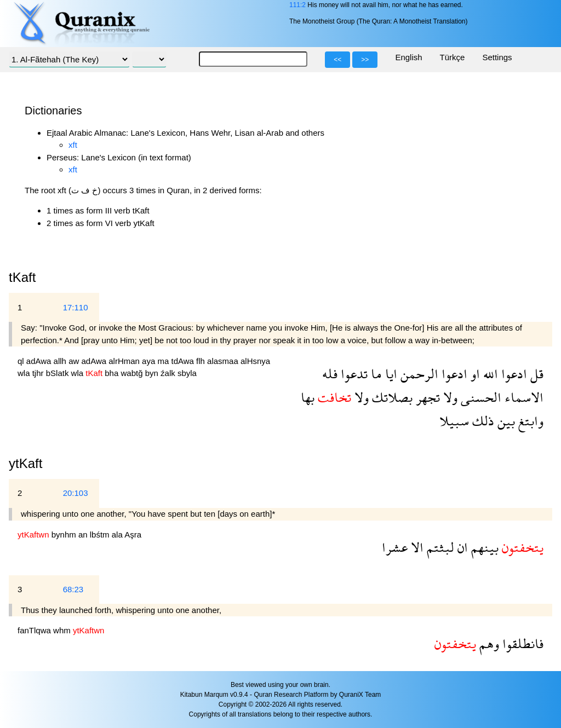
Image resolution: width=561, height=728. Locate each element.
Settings (497, 57)
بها (308, 397)
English (408, 57)
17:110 (76, 307)
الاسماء (522, 397)
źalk (169, 373)
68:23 (73, 589)
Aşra (133, 535)
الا (416, 547)
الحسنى (479, 397)
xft (73, 145)
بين (505, 421)
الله (489, 374)
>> (365, 60)
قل (535, 374)
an (84, 535)
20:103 (76, 493)
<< (337, 60)
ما (375, 374)
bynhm (65, 535)
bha (113, 373)
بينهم (483, 547)
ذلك (482, 421)
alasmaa (224, 361)
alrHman (125, 361)
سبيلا (454, 421)
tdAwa (184, 361)
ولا (449, 397)
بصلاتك (391, 397)
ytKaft (25, 463)
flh (202, 361)
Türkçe (453, 57)
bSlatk (59, 373)
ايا (390, 374)
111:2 (297, 5)
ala (118, 535)
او (474, 374)
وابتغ (529, 421)
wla (25, 373)
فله (330, 374)
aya (150, 361)
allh (61, 361)
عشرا (395, 547)
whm (63, 630)
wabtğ (133, 373)
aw (75, 361)
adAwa (40, 361)
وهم (488, 643)
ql (22, 361)
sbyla (187, 373)
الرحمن (418, 374)
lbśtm (101, 535)
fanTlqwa (35, 630)
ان (461, 547)
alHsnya (255, 361)
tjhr (39, 373)
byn (153, 373)
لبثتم (439, 547)
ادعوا (513, 374)
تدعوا (353, 374)
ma (164, 361)
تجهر (426, 397)
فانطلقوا (521, 643)
